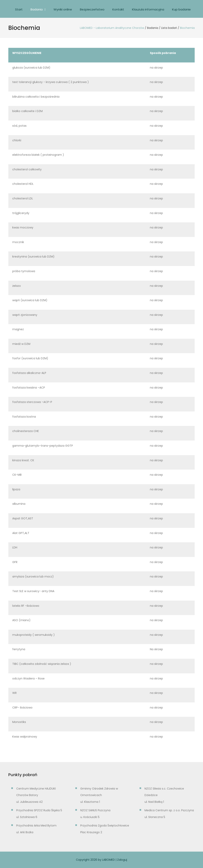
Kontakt (118, 9)
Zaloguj (122, 860)
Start (19, 9)
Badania (37, 9)
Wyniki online (63, 9)
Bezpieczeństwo (92, 9)
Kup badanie (181, 9)
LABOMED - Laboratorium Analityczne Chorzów (112, 28)
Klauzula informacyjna (148, 9)
